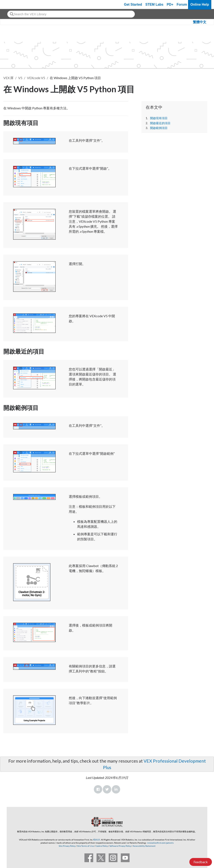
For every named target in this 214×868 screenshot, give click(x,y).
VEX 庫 (8, 78)
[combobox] (71, 14)
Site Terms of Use (85, 846)
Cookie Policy (102, 846)
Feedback (201, 862)
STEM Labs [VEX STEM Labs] (154, 4)
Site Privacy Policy (67, 846)
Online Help (200, 4)
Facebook (98, 789)
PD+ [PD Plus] (170, 4)
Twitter (107, 789)
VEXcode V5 (36, 78)
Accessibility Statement (144, 846)
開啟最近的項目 (160, 123)
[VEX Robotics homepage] (11, 4)
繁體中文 (200, 22)
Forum (182, 4)
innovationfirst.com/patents (160, 843)
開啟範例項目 (159, 128)
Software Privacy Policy (120, 846)
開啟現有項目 (159, 118)
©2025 (97, 840)
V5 (20, 78)
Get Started (133, 4)
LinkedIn (116, 789)
